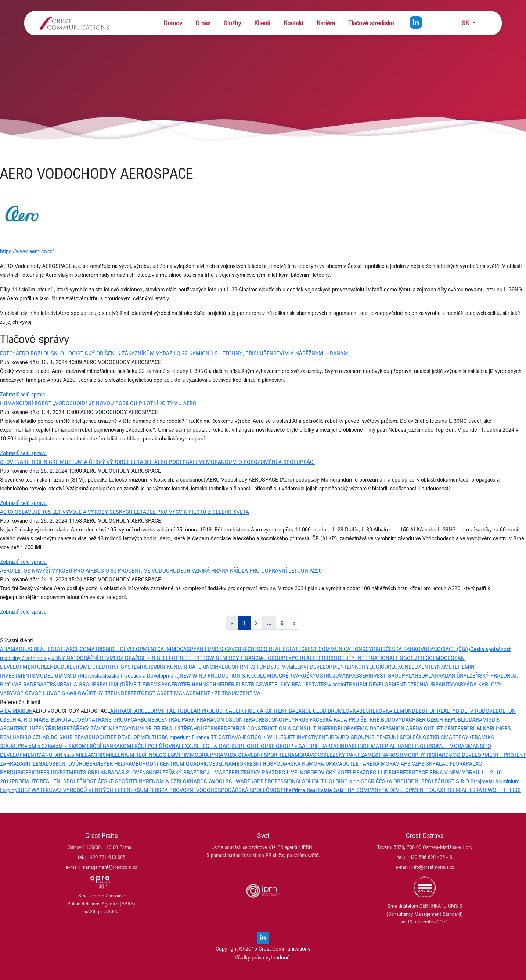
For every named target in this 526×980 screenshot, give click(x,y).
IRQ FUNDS (260, 667)
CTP (284, 719)
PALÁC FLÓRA (449, 763)
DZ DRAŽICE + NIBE (140, 658)
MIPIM (182, 755)
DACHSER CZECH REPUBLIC (435, 719)
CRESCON (267, 719)
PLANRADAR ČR (444, 675)
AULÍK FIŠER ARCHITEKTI (259, 711)
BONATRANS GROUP (106, 719)
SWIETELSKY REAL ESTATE (291, 684)
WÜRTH (91, 693)
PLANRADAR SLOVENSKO (125, 772)
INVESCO (224, 667)
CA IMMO (169, 649)
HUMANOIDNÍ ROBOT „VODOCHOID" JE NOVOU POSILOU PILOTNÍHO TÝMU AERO (98, 403)
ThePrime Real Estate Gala (313, 790)
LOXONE (401, 667)
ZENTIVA (250, 693)
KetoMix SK (61, 746)
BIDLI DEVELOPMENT (131, 649)
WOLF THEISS (504, 790)
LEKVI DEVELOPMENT (320, 667)
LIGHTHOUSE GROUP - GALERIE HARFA (289, 746)
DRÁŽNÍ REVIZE (98, 658)
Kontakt (293, 23)
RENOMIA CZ (161, 781)
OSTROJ (326, 675)
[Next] (294, 623)
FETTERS (323, 658)
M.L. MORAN (453, 746)
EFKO (331, 728)
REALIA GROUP (78, 684)
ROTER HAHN (190, 684)
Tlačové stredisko (371, 23)
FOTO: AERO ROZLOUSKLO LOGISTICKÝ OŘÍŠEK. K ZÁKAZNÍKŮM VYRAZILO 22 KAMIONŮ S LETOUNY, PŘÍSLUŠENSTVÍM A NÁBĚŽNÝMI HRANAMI (175, 353)
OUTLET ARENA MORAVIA (373, 763)
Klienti (262, 23)
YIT (104, 693)
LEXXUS (189, 746)
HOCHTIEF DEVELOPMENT (123, 737)
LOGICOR (380, 667)
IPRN (241, 667)
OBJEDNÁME (224, 763)
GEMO (437, 658)
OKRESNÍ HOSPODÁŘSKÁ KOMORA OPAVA (291, 763)
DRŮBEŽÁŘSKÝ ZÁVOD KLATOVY (92, 728)
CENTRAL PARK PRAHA (186, 719)
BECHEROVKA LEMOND (387, 711)
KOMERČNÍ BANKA (97, 746)
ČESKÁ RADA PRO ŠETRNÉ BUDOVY (359, 719)
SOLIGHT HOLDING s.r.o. (332, 781)
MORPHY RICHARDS (428, 755)
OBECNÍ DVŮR (65, 763)
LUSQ (430, 746)
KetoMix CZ (34, 746)
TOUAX (435, 790)
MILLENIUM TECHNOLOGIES (140, 755)
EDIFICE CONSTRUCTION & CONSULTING (276, 728)
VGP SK (60, 693)
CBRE (241, 649)
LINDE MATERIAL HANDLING (389, 746)
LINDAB (346, 746)
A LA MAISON (16, 711)
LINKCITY (358, 667)
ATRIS (99, 649)
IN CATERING (198, 667)
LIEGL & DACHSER (220, 746)
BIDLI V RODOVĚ (476, 711)
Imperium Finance (189, 737)
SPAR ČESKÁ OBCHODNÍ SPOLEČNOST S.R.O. (416, 781)
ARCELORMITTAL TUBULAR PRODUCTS (182, 711)
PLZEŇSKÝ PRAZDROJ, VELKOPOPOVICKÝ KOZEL (294, 772)
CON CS (223, 719)
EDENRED (216, 728)
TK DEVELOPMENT (404, 790)
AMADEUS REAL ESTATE (37, 649)
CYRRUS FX (302, 719)
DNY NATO (67, 658)
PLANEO (415, 675)
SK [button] (466, 23)
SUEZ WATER (33, 790)
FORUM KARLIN (482, 728)
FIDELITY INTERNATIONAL (365, 658)
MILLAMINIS (91, 755)
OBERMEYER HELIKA (107, 763)
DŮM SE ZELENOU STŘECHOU (168, 728)
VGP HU (41, 693)
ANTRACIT (122, 711)
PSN (55, 684)
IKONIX (174, 667)
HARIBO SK (52, 737)
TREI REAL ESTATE (466, 790)
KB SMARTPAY (451, 737)
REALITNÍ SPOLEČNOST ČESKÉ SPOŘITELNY (93, 781)
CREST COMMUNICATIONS (333, 649)
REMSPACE (161, 684)
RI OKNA (187, 781)
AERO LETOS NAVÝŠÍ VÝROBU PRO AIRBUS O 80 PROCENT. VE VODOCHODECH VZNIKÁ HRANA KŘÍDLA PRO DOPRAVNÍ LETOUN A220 (161, 570)
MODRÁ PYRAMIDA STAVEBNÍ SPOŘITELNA (242, 755)
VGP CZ (22, 693)
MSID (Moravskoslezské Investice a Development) (121, 675)
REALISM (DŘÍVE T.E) (122, 684)
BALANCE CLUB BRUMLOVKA (324, 711)
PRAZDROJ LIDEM (375, 772)
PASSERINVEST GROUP (377, 675)
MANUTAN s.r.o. (56, 755)
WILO (75, 693)
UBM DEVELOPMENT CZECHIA (392, 684)
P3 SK (425, 763)
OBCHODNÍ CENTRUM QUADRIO (170, 763)
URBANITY (441, 684)
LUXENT (421, 667)
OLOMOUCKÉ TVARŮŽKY (286, 675)
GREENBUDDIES (56, 667)
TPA (351, 684)
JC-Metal (284, 667)
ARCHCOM (79, 649)
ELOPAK (347, 728)
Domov (173, 23)
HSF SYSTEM (126, 667)
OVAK (342, 675)
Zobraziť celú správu (23, 394)
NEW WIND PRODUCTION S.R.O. (218, 675)
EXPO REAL (299, 658)
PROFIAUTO (26, 781)
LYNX (437, 667)
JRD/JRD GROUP (348, 737)
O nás (203, 23)
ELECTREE (175, 658)
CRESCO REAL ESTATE (274, 649)
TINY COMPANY (363, 790)
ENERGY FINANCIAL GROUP (252, 658)
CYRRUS (376, 649)
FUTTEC (420, 658)
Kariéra (326, 23)
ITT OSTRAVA (225, 737)
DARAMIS (480, 719)
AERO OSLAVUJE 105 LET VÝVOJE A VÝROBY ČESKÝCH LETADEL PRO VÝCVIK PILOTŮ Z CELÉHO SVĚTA (125, 512)
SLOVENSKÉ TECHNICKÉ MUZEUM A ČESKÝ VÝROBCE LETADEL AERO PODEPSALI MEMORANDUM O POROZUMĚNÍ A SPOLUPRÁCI (157, 462)
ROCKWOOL (211, 781)
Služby (232, 23)
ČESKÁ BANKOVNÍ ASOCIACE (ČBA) (428, 649)
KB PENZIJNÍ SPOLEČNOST (400, 737)
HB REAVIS (79, 737)
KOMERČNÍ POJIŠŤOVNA (149, 746)
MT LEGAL (36, 763)
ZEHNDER (119, 693)
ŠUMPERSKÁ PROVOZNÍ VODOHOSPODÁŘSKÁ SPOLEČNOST (210, 790)
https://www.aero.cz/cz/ (27, 251)
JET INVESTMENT (307, 737)
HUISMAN (153, 667)
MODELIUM (49, 675)
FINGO (403, 658)
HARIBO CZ (26, 737)
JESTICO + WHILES (264, 737)
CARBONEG (144, 719)
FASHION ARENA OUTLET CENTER (423, 728)
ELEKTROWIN (203, 658)
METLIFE (454, 667)
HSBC (161, 737)
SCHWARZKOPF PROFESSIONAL (264, 781)
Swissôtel (335, 684)
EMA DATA (370, 728)
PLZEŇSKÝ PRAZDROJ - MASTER (195, 772)
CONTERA (244, 719)
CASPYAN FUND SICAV (207, 649)
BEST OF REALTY (436, 711)
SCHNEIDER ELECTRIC (233, 684)
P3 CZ (411, 763)
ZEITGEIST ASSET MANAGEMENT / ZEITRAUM (185, 693)
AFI (4, 649)
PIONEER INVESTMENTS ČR (61, 772)
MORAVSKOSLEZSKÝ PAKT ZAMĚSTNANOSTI (349, 755)
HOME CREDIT (93, 667)
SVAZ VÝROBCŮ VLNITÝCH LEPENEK (93, 790)
